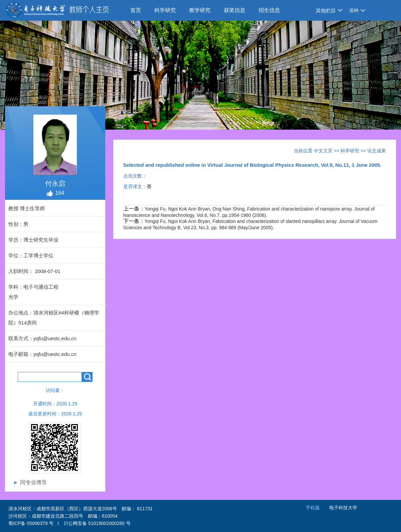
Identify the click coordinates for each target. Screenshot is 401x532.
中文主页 (323, 151)
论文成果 (377, 151)
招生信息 (269, 10)
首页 (136, 10)
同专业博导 (33, 482)
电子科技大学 (343, 508)
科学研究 (165, 10)
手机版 (313, 508)
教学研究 (200, 10)
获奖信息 (235, 10)
